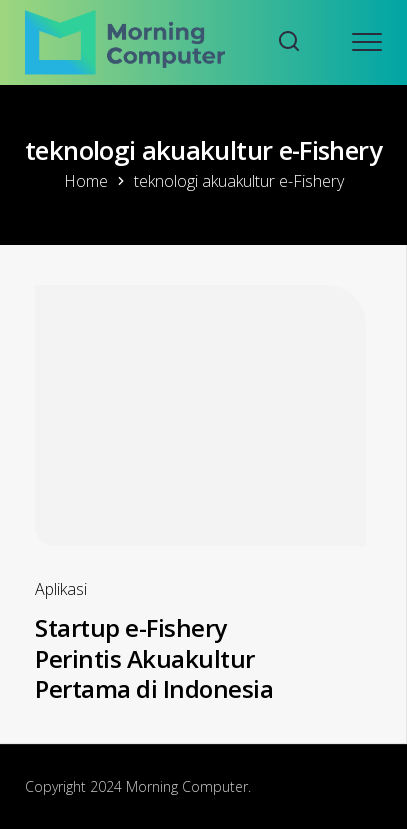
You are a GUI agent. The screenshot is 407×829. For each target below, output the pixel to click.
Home (86, 181)
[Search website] (289, 42)
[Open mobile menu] (367, 42)
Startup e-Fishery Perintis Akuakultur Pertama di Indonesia (154, 658)
